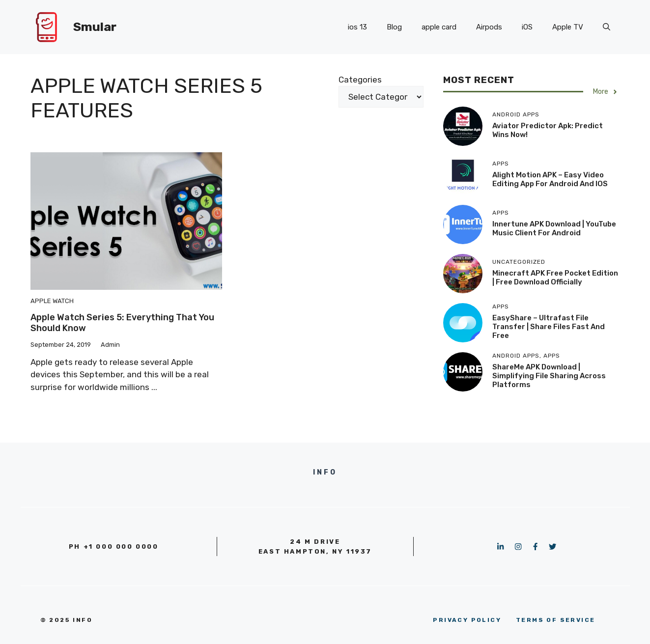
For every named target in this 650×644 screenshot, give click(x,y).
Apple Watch (52, 301)
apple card (439, 27)
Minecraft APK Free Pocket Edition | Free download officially (555, 278)
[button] (607, 27)
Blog (394, 27)
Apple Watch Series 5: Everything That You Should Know (122, 323)
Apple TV (568, 27)
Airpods (489, 27)
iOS (527, 27)
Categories (360, 80)
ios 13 (357, 27)
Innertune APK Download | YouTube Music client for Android (554, 228)
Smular (95, 27)
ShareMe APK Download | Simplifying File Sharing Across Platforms (549, 376)
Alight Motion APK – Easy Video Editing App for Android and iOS (550, 179)
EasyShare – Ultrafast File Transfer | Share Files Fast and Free (549, 327)
